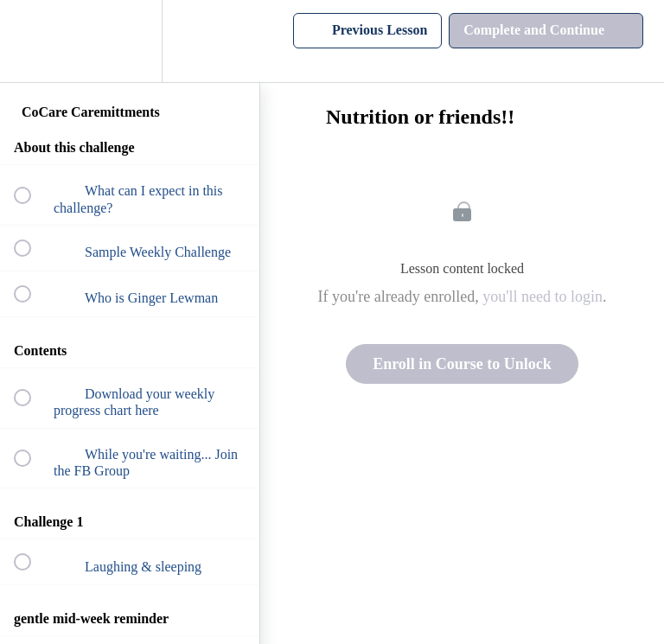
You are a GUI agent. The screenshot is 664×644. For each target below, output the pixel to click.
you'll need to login (543, 296)
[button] (32, 41)
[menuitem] (130, 41)
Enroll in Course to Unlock (462, 364)
